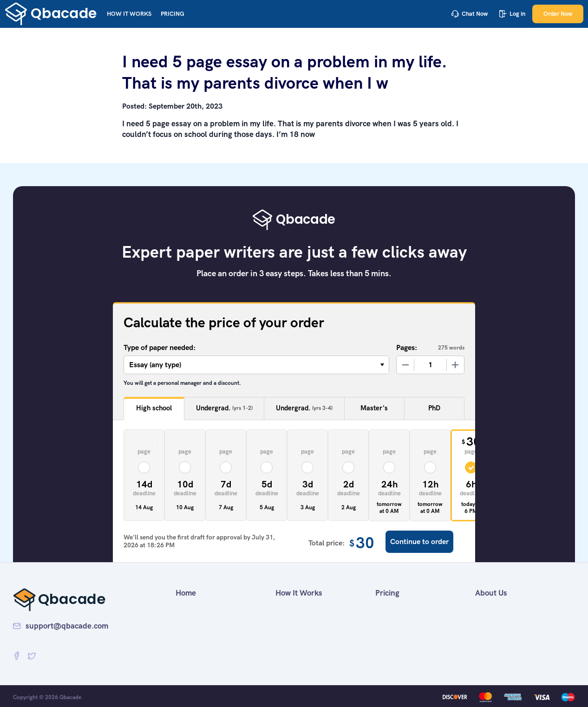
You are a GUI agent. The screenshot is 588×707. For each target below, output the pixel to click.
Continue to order (419, 542)
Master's (374, 408)
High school (154, 408)
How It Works (129, 14)
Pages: (407, 347)
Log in (512, 14)
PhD (434, 408)
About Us (491, 593)
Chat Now (470, 14)
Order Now (558, 14)
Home (186, 593)
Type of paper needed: (160, 347)
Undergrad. (224, 408)
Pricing (173, 14)
